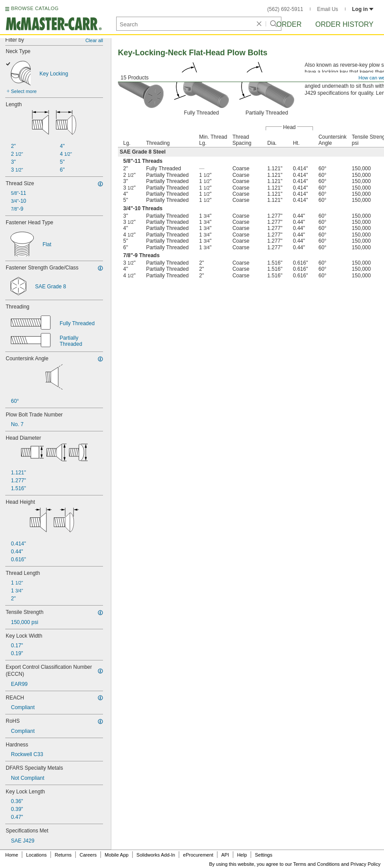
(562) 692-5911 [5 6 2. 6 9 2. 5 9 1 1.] (285, 9)
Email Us (327, 9)
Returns (63, 855)
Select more (24, 91)
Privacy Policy (366, 864)
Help (242, 855)
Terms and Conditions (316, 864)
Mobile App (117, 855)
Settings (263, 855)
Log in (363, 9)
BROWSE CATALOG (35, 8)
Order (289, 24)
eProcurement (198, 855)
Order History (344, 24)
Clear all (94, 40)
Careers (88, 855)
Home (12, 855)
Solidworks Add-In (156, 855)
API (225, 855)
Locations (37, 855)
